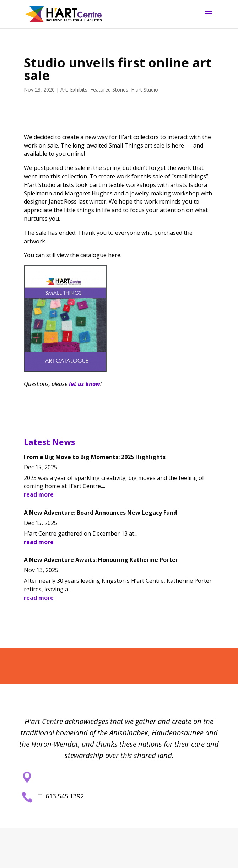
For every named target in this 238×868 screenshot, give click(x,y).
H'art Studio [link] (145, 90)
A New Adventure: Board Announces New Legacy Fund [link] (100, 513)
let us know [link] (85, 384)
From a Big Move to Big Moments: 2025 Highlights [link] (95, 457)
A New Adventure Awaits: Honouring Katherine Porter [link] (101, 560)
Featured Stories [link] (109, 90)
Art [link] (64, 90)
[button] (209, 18)
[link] (63, 14)
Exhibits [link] (79, 90)
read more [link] (39, 494)
